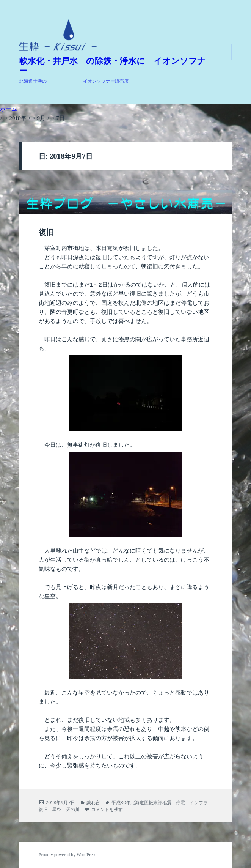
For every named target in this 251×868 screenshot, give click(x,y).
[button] (58, 35)
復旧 (46, 232)
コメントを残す (107, 809)
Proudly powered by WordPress (67, 855)
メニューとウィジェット (224, 60)
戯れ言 (93, 803)
